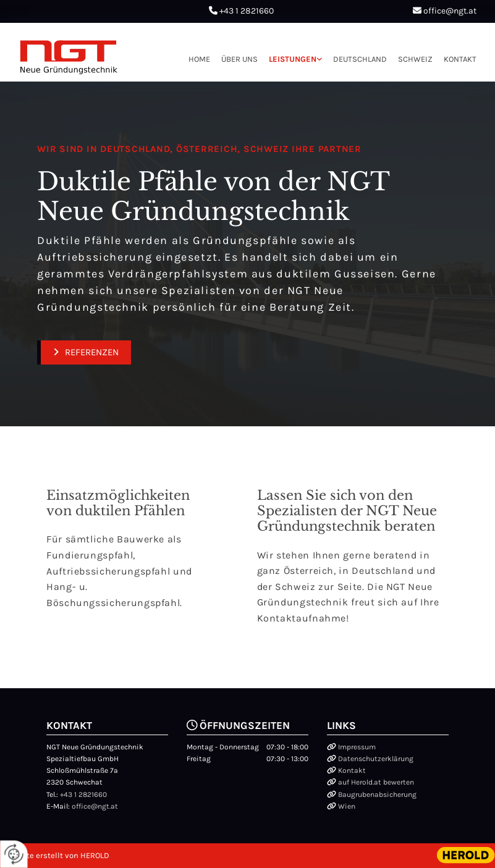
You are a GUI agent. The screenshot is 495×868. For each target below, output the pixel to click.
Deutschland (360, 59)
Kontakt (460, 59)
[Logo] (69, 57)
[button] (84, 352)
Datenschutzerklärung (376, 759)
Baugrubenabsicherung (377, 794)
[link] (290, 59)
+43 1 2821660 (247, 11)
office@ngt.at (450, 11)
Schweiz (415, 59)
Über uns (239, 59)
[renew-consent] (14, 854)
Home (199, 59)
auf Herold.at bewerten (376, 782)
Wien (347, 806)
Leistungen (293, 59)
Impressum (357, 747)
